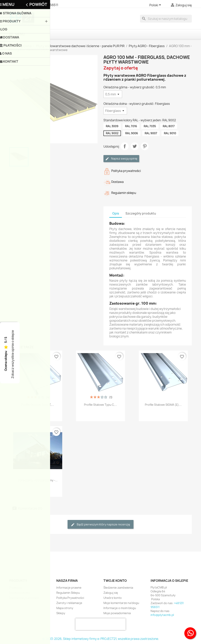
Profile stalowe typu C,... (100, 405)
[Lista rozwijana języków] (156, 5)
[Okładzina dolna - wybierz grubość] (115, 111)
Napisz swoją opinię (121, 159)
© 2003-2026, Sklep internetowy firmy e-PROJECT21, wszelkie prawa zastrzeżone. (101, 639)
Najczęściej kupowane (24, 598)
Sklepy (61, 613)
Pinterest (145, 146)
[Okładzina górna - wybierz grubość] (113, 94)
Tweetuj (135, 146)
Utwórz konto (113, 598)
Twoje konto (115, 581)
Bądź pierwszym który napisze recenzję (100, 525)
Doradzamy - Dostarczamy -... (38, 480)
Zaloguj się (111, 593)
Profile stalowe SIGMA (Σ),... (163, 405)
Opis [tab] (116, 213)
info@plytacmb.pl (162, 615)
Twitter (22, 564)
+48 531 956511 (47, 5)
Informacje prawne (69, 588)
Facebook (14, 564)
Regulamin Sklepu (68, 593)
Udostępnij (125, 146)
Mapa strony (65, 608)
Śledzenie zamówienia (118, 588)
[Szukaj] (166, 19)
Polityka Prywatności (70, 598)
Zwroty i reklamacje (69, 603)
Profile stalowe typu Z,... (38, 405)
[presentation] (100, 624)
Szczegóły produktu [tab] (141, 213)
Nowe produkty (20, 593)
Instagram (31, 564)
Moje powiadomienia (117, 613)
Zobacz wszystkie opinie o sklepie (13, 354)
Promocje (16, 588)
